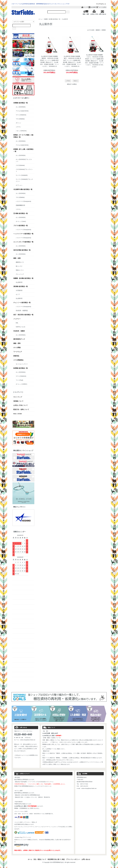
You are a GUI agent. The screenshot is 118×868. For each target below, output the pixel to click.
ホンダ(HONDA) (21, 107)
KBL (17, 323)
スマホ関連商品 (18, 360)
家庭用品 (16, 356)
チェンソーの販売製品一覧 (22, 303)
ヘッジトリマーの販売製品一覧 (23, 234)
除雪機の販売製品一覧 (21, 368)
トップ (86, 7)
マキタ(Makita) (20, 119)
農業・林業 (17, 258)
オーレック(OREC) (21, 384)
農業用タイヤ (20, 262)
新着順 (104, 30)
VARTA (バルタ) (20, 327)
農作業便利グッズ (19, 339)
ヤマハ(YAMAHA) (21, 115)
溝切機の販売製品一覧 (21, 286)
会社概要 (93, 7)
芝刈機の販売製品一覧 (21, 213)
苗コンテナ (19, 266)
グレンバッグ (20, 274)
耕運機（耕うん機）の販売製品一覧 (23, 150)
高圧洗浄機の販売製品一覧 (22, 250)
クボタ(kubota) (20, 165)
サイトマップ (18, 397)
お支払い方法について (21, 405)
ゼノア (18, 294)
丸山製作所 (65, 19)
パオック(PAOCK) (21, 131)
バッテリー (17, 319)
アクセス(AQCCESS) (22, 111)
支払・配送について (40, 859)
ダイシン (18, 123)
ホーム (40, 19)
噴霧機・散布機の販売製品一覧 (52, 19)
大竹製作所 (19, 290)
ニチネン (18, 127)
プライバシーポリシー (73, 859)
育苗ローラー (20, 270)
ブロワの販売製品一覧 (21, 226)
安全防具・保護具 (19, 331)
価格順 (98, 30)
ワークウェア (18, 352)
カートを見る (103, 7)
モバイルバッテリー (22, 364)
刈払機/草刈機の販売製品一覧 (23, 189)
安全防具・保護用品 (22, 311)
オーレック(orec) (21, 221)
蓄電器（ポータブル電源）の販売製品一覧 (23, 136)
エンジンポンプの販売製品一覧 (23, 242)
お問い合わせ (86, 859)
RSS (15, 414)
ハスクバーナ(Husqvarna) (23, 201)
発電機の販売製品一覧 (21, 103)
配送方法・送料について (21, 409)
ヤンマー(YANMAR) (22, 175)
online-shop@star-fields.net (28, 740)
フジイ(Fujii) (19, 380)
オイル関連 (17, 347)
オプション (19, 185)
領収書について (18, 401)
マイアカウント (100, 4)
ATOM (20, 414)
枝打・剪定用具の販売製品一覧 (23, 315)
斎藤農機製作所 (20, 205)
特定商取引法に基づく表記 (56, 859)
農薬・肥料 (17, 343)
